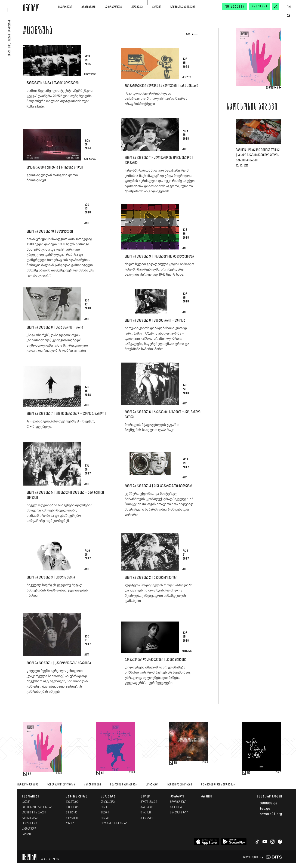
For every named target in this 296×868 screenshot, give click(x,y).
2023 (59, 773)
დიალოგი (146, 813)
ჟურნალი (177, 796)
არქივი (207, 796)
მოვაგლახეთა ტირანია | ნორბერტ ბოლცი (55, 168)
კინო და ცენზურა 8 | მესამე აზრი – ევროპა (155, 321)
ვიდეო (146, 796)
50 (249, 773)
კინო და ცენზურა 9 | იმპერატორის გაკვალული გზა (159, 257)
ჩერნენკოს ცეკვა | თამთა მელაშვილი (53, 83)
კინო (104, 807)
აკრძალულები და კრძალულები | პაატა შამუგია (156, 660)
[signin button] (276, 6)
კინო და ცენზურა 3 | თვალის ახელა (51, 577)
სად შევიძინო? (179, 813)
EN (289, 7)
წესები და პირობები (180, 785)
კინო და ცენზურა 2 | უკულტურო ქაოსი (151, 578)
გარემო (70, 823)
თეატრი (105, 813)
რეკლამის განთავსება (123, 785)
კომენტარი (147, 818)
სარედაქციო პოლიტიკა (61, 785)
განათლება (72, 802)
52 (103, 773)
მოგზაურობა (29, 823)
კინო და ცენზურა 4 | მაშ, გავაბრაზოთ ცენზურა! (158, 486)
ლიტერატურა (108, 802)
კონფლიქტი (72, 818)
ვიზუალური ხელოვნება (114, 823)
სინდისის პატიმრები (183, 7)
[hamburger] (12, 6)
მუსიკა (105, 818)
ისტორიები (65, 7)
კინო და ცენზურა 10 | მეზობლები (50, 232)
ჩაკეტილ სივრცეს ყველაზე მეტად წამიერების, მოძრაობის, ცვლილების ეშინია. (57, 590)
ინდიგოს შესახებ (28, 785)
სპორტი (26, 834)
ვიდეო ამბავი (149, 802)
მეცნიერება (73, 807)
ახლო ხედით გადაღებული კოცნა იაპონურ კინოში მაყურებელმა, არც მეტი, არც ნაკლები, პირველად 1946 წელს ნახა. (159, 269)
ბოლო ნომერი (178, 802)
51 (176, 763)
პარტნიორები (92, 785)
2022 (278, 772)
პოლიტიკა (71, 813)
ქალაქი (157, 7)
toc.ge (265, 809)
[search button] (288, 16)
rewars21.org (271, 814)
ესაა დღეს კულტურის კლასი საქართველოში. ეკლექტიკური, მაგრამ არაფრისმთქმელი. (156, 99)
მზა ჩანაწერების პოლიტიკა (218, 785)
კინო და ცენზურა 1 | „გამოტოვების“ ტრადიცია (59, 663)
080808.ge (269, 803)
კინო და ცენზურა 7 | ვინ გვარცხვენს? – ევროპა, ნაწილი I (66, 414)
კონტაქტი (152, 785)
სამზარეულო (29, 829)
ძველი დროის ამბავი (34, 813)
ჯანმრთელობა (30, 818)
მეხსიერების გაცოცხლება (37, 807)
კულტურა (137, 7)
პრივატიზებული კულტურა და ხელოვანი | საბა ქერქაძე (161, 86)
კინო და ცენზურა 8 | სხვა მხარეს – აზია (55, 328)
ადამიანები (88, 7)
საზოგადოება (113, 7)
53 (30, 774)
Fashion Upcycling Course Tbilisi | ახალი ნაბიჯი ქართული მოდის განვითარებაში (258, 155)
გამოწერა (260, 6)
